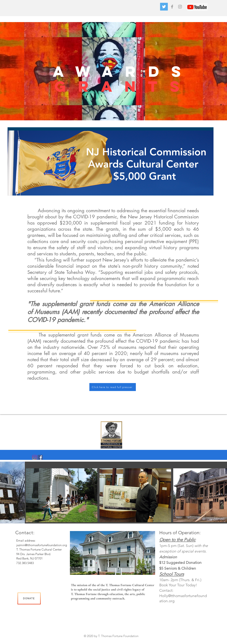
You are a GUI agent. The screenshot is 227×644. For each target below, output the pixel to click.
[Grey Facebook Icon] (172, 7)
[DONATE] (29, 598)
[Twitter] (164, 7)
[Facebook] (40, 457)
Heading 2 (110, 641)
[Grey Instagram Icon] (180, 7)
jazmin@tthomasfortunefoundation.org (42, 545)
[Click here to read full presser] (113, 387)
